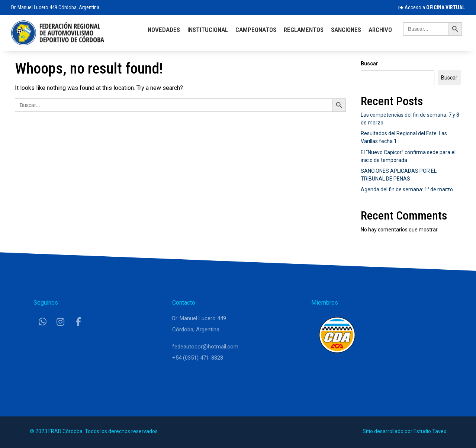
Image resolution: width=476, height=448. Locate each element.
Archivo (380, 30)
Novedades (164, 30)
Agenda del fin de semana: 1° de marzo (407, 189)
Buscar (369, 64)
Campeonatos (256, 30)
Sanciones (346, 30)
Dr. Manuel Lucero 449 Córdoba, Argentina (55, 7)
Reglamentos (304, 30)
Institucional (208, 30)
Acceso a (432, 7)
